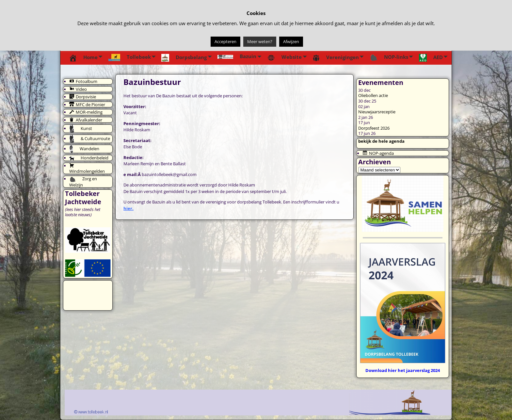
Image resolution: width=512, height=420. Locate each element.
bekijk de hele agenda (381, 141)
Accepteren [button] (225, 41)
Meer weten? (260, 41)
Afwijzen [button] (291, 41)
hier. (128, 208)
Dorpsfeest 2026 (374, 128)
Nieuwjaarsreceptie (377, 112)
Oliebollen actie (373, 95)
